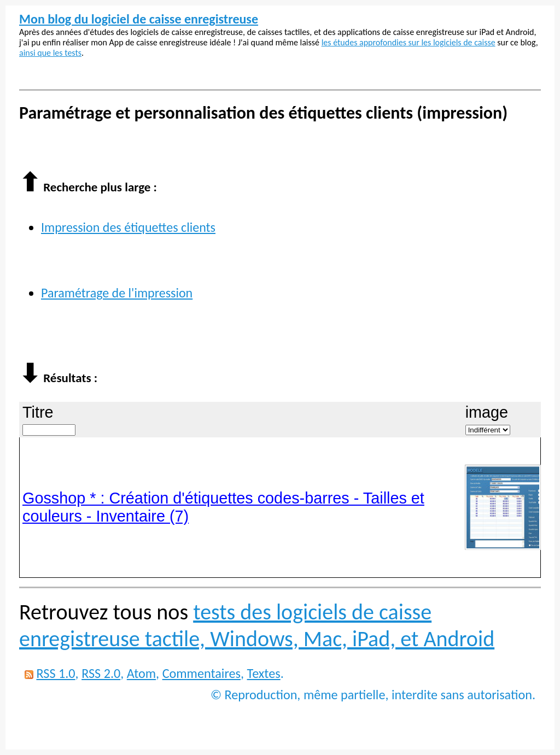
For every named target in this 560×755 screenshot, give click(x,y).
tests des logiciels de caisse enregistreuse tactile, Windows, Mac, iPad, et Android (257, 625)
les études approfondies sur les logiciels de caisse (409, 42)
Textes (264, 673)
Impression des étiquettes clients (128, 227)
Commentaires (202, 673)
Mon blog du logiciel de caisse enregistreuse (139, 19)
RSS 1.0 (56, 673)
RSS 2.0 (101, 673)
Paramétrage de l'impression (117, 293)
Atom (141, 673)
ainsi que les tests (50, 53)
